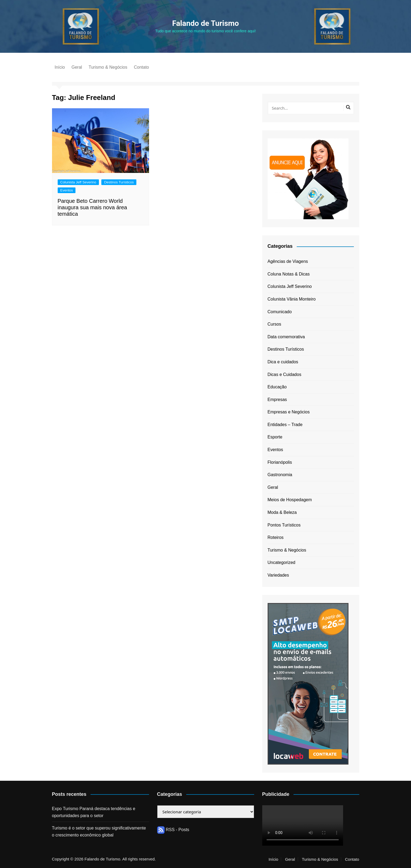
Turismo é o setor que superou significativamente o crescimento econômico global (99, 832)
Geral (77, 67)
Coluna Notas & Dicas (289, 274)
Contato (141, 67)
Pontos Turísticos (284, 525)
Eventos (67, 190)
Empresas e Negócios (289, 412)
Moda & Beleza (282, 512)
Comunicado (280, 312)
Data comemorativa (286, 337)
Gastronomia (280, 475)
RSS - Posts (173, 830)
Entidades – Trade (285, 425)
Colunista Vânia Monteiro (292, 299)
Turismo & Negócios (108, 67)
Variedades (278, 575)
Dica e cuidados (283, 362)
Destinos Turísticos (119, 182)
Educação (277, 387)
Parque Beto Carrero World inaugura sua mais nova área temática (92, 207)
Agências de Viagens (288, 261)
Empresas (277, 400)
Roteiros (276, 537)
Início (60, 67)
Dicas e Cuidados (284, 374)
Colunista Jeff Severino (78, 182)
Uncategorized (282, 562)
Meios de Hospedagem (290, 500)
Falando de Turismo (206, 23)
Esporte (275, 437)
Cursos (274, 324)
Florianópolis (280, 462)
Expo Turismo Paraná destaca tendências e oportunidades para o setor (94, 812)
